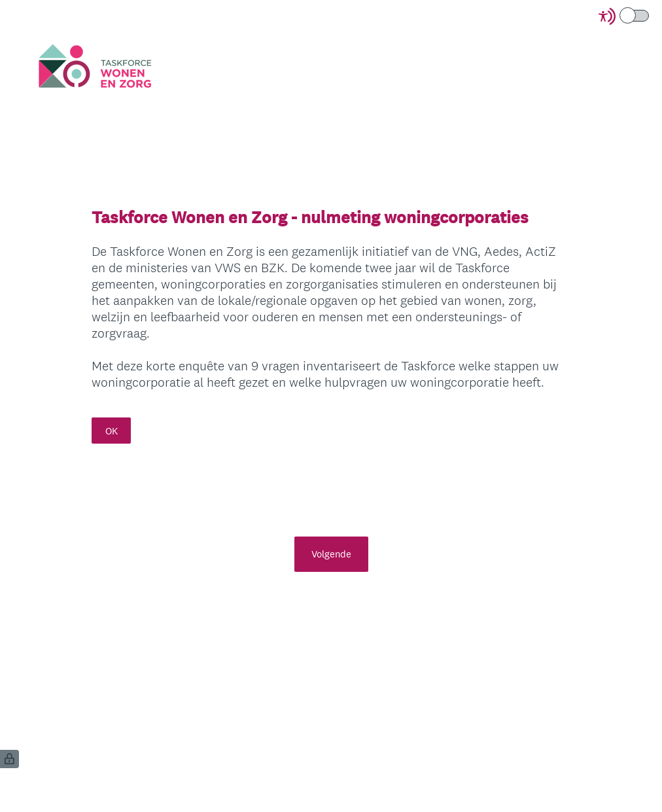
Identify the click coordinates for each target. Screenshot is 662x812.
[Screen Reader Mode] (625, 16)
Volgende (331, 554)
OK (112, 431)
